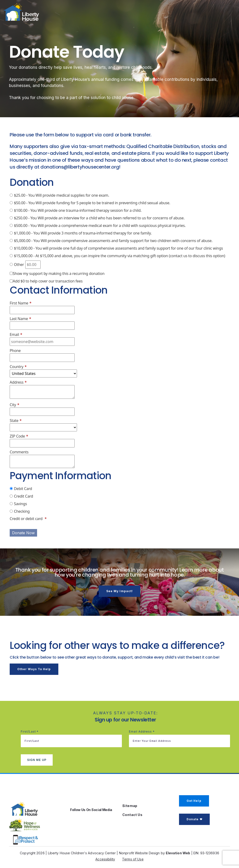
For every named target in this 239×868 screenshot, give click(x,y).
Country (18, 367)
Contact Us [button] (132, 815)
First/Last (30, 732)
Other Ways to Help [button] (34, 669)
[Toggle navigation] (223, 13)
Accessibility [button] (105, 859)
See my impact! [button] (119, 591)
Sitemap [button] (130, 806)
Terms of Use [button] (133, 859)
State (16, 421)
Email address (142, 732)
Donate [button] (193, 819)
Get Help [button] (194, 801)
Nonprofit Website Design (139, 853)
